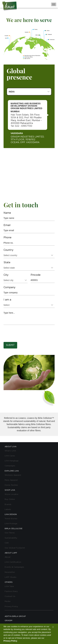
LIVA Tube (9, 586)
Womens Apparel (13, 475)
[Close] (53, 627)
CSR (7, 543)
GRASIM (8, 620)
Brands (8, 504)
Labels (8, 509)
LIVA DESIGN (11, 514)
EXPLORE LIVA (12, 471)
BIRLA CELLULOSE (14, 529)
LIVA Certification (13, 562)
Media (8, 601)
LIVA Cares (10, 456)
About (8, 557)
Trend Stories (11, 519)
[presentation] (27, 333)
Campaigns (10, 466)
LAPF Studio (11, 577)
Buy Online (10, 499)
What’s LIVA (10, 451)
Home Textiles (11, 485)
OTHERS (9, 582)
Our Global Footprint (15, 548)
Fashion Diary (11, 591)
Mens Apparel (11, 480)
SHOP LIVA (10, 490)
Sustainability (11, 538)
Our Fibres (10, 533)
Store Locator (12, 494)
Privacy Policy (11, 606)
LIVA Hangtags (12, 461)
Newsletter (10, 572)
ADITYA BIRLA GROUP (15, 616)
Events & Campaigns (14, 567)
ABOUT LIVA (11, 447)
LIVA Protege (11, 524)
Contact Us (10, 596)
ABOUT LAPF (11, 553)
